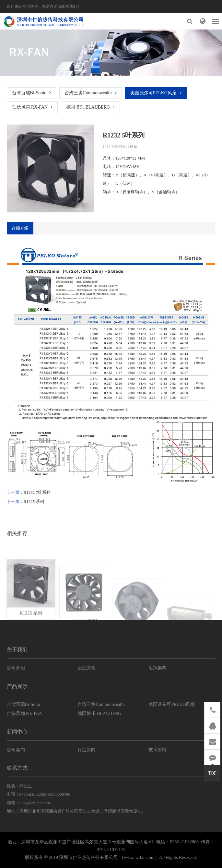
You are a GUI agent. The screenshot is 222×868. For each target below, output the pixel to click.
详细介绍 (20, 228)
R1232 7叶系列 (37, 492)
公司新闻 (16, 750)
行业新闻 (87, 750)
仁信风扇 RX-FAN (32, 107)
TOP (212, 770)
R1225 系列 (34, 501)
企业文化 (87, 668)
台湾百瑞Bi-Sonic (32, 93)
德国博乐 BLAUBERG (90, 107)
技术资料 (158, 750)
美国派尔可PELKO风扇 (156, 93)
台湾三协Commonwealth (90, 93)
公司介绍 (16, 668)
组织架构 (158, 668)
